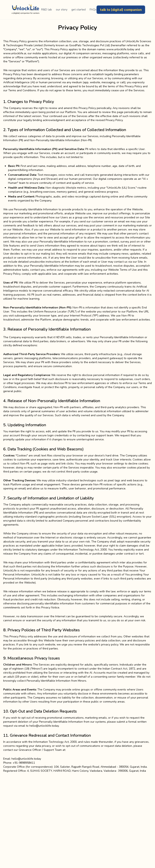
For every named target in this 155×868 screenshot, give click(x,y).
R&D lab (47, 10)
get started (79, 10)
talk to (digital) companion (121, 10)
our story (62, 10)
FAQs (93, 10)
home (34, 10)
